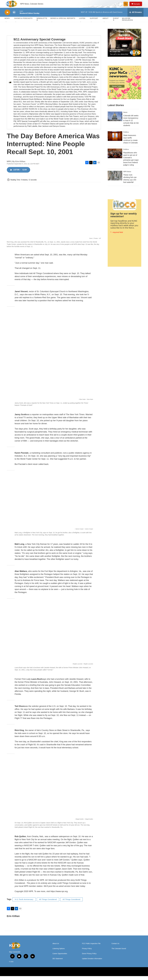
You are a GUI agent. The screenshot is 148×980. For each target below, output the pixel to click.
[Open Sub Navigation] (6, 26)
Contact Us (115, 947)
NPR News (127, 175)
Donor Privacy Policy (89, 958)
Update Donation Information (92, 963)
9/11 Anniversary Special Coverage (39, 43)
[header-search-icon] (126, 6)
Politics (126, 136)
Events (116, 23)
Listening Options (59, 952)
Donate (138, 6)
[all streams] (136, 16)
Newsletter (42, 23)
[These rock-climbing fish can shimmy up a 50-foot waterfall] (115, 180)
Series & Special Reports (63, 22)
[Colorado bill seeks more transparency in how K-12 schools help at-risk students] (115, 120)
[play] (7, 16)
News (125, 116)
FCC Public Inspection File (91, 947)
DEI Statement (58, 963)
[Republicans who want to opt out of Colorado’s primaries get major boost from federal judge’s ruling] (115, 157)
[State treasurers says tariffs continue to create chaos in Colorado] (115, 140)
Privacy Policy (87, 952)
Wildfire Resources (127, 23)
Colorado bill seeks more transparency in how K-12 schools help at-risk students (131, 124)
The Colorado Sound (119, 952)
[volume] (14, 16)
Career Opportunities (60, 958)
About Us (56, 947)
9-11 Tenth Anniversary (24, 903)
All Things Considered (48, 903)
